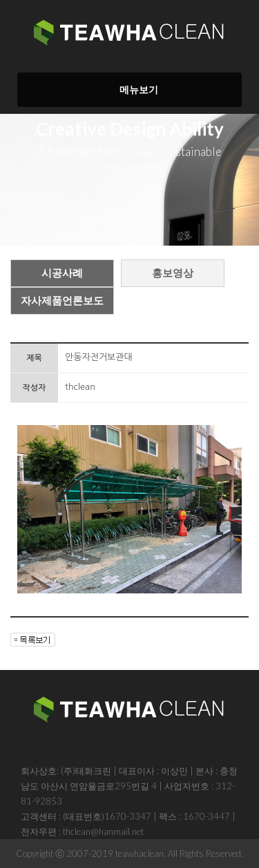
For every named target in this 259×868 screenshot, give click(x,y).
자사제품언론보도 (62, 300)
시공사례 (62, 273)
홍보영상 (173, 273)
